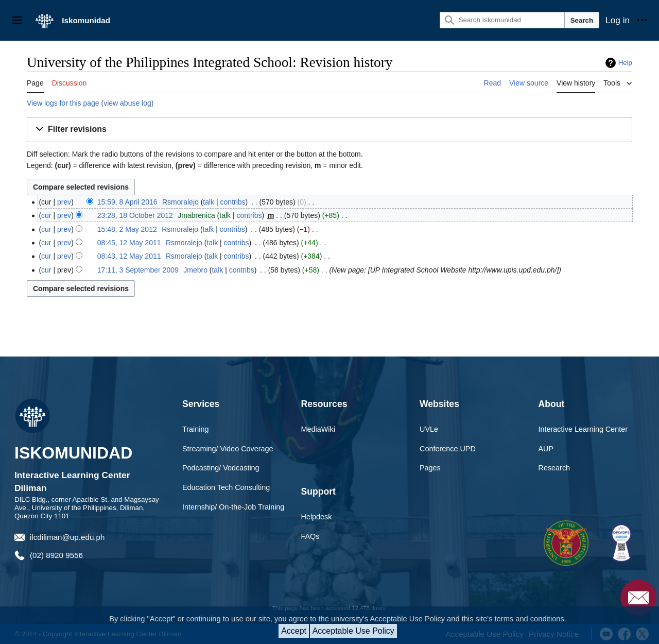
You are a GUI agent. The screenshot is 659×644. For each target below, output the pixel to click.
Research (554, 468)
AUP (546, 449)
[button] (329, 130)
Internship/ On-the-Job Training (233, 507)
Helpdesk (317, 517)
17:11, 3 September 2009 (138, 270)
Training (195, 429)
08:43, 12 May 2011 (129, 256)
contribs (233, 202)
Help (625, 63)
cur (46, 215)
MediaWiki (318, 429)
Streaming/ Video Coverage (228, 449)
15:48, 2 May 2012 (127, 229)
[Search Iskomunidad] (502, 20)
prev (64, 202)
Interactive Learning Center (583, 429)
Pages (430, 468)
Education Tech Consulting (226, 487)
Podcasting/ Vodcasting (221, 468)
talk (209, 202)
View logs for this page (63, 103)
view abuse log (127, 103)
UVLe (429, 429)
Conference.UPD (448, 449)
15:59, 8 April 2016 (127, 202)
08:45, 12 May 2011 (129, 243)
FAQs (310, 536)
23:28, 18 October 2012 (135, 215)
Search (582, 20)
